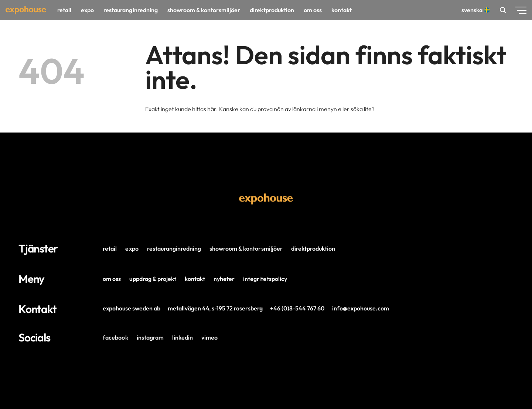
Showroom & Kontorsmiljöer (246, 248)
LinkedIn (183, 337)
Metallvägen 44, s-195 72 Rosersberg (215, 308)
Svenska (475, 10)
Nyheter (224, 279)
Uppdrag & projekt (153, 279)
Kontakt (342, 10)
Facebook (115, 337)
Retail (64, 10)
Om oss (313, 10)
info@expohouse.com (361, 308)
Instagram (150, 337)
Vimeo (209, 337)
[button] (503, 10)
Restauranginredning (130, 10)
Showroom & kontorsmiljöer (204, 10)
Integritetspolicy (265, 279)
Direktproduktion (272, 10)
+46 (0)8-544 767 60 (297, 308)
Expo (87, 10)
